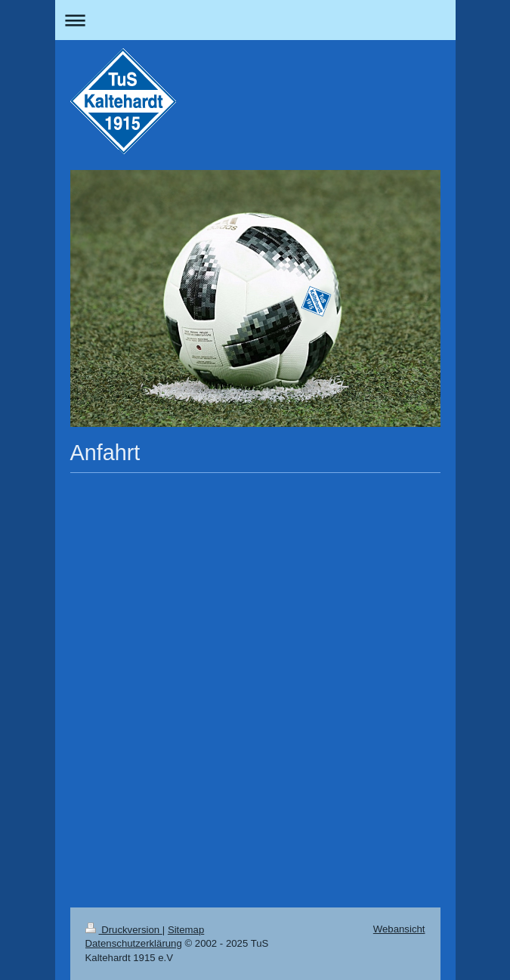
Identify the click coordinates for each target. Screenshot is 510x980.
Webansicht (399, 929)
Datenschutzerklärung (134, 943)
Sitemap (186, 930)
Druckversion (124, 930)
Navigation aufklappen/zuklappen (255, 20)
